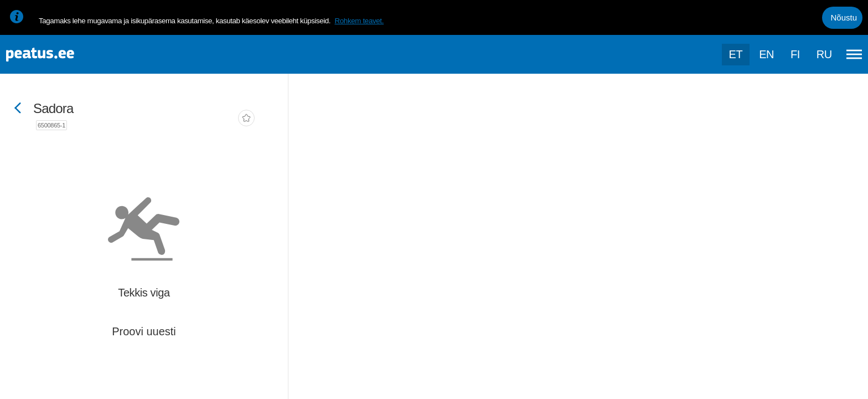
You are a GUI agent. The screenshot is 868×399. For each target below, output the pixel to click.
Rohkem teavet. (359, 21)
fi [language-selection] (795, 54)
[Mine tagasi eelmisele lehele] (18, 109)
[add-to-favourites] (246, 119)
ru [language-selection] (824, 54)
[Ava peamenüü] (854, 54)
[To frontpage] (64, 55)
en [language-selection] (766, 54)
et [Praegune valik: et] (736, 54)
